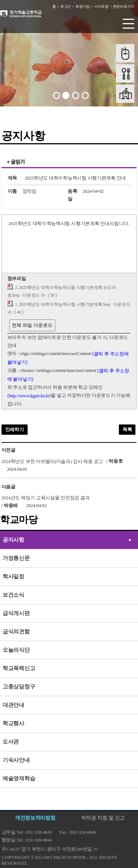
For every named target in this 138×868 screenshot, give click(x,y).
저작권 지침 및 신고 (103, 818)
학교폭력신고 (19, 668)
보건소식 (13, 595)
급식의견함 (16, 632)
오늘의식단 (16, 650)
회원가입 (83, 6)
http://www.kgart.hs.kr (29, 396)
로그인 (66, 6)
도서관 (11, 742)
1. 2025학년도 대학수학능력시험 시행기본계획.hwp (63, 305)
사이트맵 (101, 6)
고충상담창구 (19, 687)
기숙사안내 (16, 760)
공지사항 (13, 540)
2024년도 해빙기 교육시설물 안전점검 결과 (46, 498)
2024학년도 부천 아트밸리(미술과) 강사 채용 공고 (52, 461)
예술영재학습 (19, 778)
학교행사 (13, 723)
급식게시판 (16, 613)
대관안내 (13, 705)
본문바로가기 (124, 6)
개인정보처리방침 (35, 818)
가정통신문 (16, 558)
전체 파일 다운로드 (32, 325)
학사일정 (13, 576)
